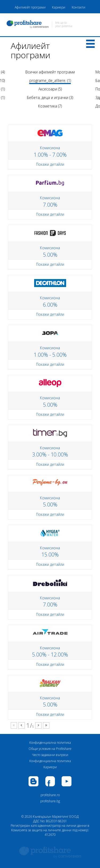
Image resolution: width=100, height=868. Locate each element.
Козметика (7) (50, 106)
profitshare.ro (50, 795)
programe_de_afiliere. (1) (50, 80)
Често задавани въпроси (50, 755)
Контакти (79, 7)
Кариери (59, 7)
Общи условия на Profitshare (50, 749)
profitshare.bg (50, 801)
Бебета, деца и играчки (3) (50, 97)
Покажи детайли (50, 164)
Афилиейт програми (30, 7)
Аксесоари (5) (50, 89)
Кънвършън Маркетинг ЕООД (56, 817)
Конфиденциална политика (50, 743)
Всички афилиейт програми (50, 72)
